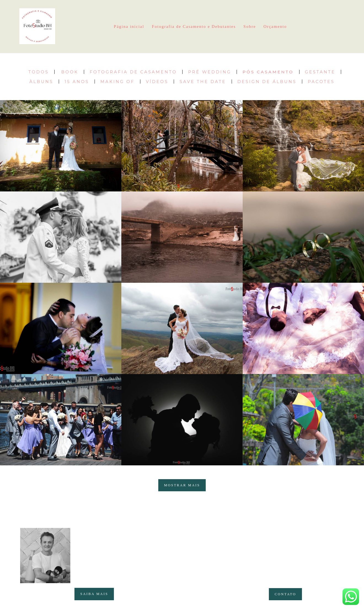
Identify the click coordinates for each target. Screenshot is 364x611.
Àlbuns (41, 82)
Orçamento (275, 26)
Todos (39, 72)
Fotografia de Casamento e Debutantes (194, 26)
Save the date (203, 82)
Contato (285, 594)
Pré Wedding (210, 72)
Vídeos (157, 82)
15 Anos (77, 82)
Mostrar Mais (182, 485)
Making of (117, 82)
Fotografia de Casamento (133, 72)
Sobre (250, 26)
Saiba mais (94, 594)
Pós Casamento (268, 72)
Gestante (320, 72)
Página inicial (129, 26)
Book (70, 72)
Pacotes (321, 82)
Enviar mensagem (293, 543)
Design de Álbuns (267, 82)
